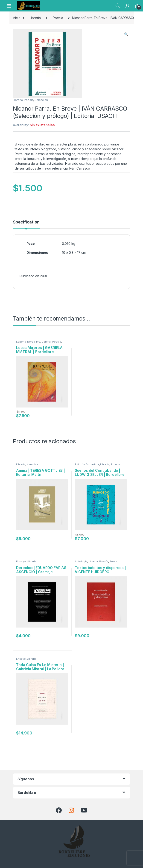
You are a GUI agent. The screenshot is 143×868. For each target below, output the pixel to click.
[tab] (26, 224)
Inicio (17, 18)
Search (118, 6)
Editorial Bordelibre (28, 342)
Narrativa (32, 464)
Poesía (58, 18)
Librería (35, 18)
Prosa (113, 561)
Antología (81, 561)
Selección (41, 100)
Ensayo (21, 561)
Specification (26, 222)
